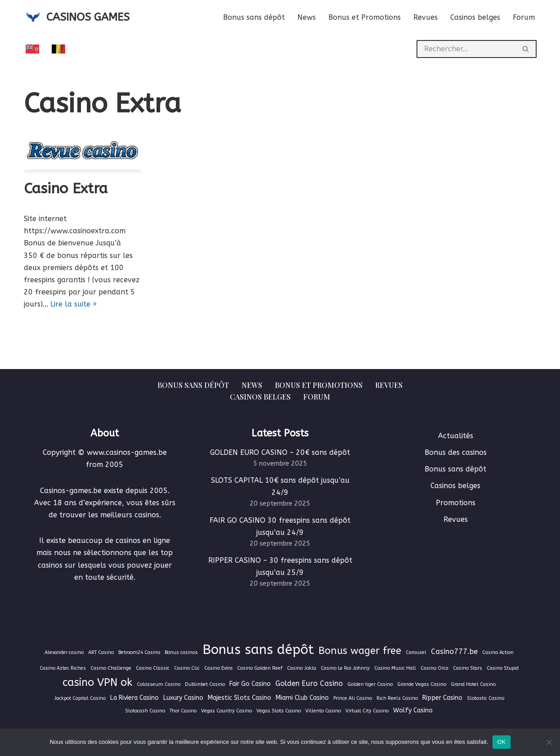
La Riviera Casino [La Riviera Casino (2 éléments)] (134, 698)
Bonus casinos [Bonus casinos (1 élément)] (181, 652)
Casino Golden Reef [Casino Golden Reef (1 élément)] (260, 668)
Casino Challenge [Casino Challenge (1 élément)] (111, 668)
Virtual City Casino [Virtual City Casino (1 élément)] (367, 711)
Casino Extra (66, 189)
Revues (426, 17)
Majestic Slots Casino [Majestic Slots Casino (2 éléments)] (240, 698)
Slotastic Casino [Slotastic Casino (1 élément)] (486, 698)
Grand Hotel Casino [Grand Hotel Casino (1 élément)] (473, 684)
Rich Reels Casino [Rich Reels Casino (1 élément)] (397, 698)
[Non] (549, 742)
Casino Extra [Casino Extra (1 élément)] (218, 668)
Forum (524, 17)
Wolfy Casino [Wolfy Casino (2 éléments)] (413, 710)
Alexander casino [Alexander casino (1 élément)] (64, 652)
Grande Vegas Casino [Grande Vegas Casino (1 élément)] (422, 684)
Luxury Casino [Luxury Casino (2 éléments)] (183, 698)
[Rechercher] (466, 49)
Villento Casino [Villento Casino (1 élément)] (323, 711)
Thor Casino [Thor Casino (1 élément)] (183, 711)
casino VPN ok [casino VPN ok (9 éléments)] (97, 682)
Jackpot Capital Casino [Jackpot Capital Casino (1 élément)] (80, 698)
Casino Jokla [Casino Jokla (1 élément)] (302, 668)
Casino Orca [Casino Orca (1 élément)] (435, 668)
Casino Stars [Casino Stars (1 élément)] (468, 668)
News (307, 17)
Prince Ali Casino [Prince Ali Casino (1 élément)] (353, 698)
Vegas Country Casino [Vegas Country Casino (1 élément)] (226, 711)
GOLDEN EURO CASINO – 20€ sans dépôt (280, 452)
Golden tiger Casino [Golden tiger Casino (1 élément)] (370, 684)
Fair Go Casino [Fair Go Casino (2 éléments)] (250, 684)
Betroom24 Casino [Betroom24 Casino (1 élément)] (139, 652)
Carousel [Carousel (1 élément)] (416, 652)
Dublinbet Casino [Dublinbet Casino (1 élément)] (205, 684)
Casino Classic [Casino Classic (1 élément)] (153, 668)
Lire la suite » (74, 304)
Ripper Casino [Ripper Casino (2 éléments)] (442, 698)
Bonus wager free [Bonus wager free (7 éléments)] (360, 651)
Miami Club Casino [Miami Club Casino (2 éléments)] (302, 698)
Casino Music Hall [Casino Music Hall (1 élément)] (395, 668)
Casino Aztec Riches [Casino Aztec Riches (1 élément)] (63, 668)
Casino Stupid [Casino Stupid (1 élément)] (503, 668)
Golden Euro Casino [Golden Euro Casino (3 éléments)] (309, 683)
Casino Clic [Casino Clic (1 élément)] (187, 668)
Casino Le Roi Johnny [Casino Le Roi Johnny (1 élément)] (345, 668)
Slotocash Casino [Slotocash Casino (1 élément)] (145, 711)
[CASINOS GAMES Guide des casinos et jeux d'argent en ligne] (77, 17)
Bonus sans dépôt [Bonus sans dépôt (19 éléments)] (258, 650)
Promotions (456, 503)
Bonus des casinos (456, 452)
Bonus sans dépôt (254, 17)
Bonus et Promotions (365, 17)
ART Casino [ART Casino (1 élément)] (101, 652)
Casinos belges (475, 17)
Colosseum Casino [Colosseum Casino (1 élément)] (159, 684)
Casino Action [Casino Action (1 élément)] (498, 652)
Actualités (456, 436)
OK (501, 742)
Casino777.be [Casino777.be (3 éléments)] (454, 651)
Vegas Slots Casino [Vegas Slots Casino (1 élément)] (279, 711)
